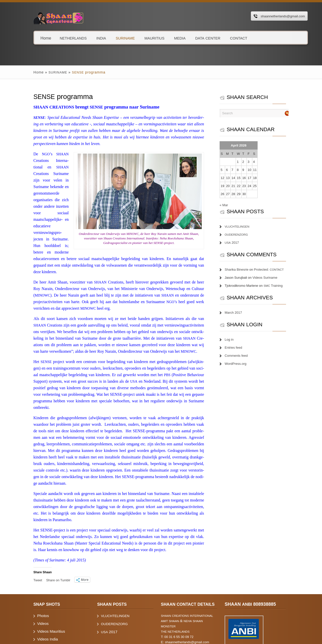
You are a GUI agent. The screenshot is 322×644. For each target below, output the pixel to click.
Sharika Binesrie (241, 270)
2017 (236, 243)
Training (277, 286)
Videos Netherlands (42, 614)
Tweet (27, 547)
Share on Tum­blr (47, 547)
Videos (32, 591)
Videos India (36, 606)
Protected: (273, 270)
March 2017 (238, 313)
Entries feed (238, 348)
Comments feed (240, 356)
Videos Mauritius (40, 599)
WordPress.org (240, 364)
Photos (32, 583)
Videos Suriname (269, 278)
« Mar (228, 205)
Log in (233, 339)
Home (35, 38)
